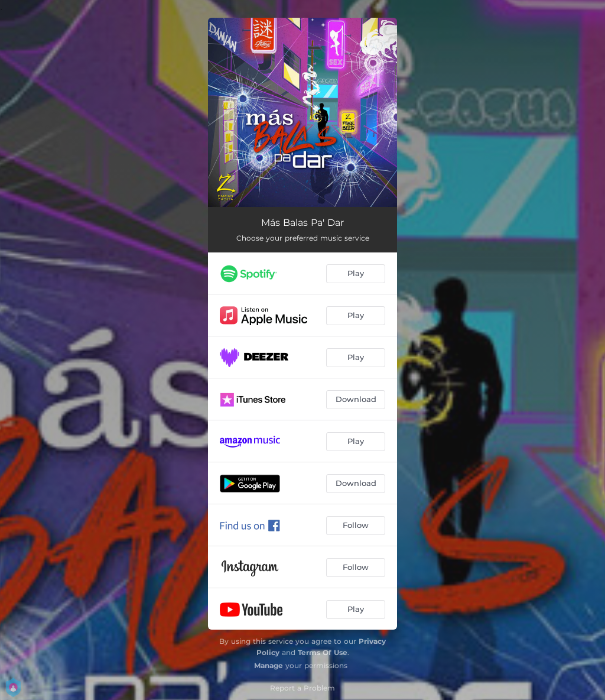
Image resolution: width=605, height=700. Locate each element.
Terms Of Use (323, 652)
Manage (269, 665)
